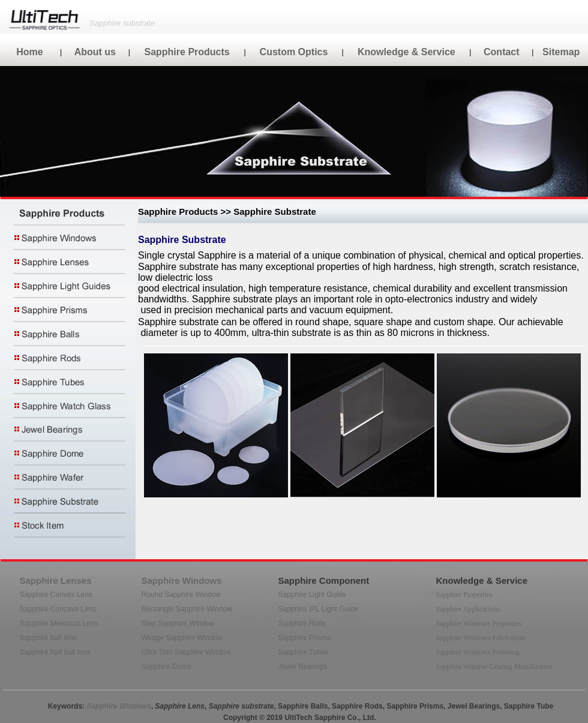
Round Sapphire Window (181, 595)
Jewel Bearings (303, 667)
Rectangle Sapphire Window (187, 609)
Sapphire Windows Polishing (478, 652)
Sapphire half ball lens (55, 652)
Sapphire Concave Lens (58, 609)
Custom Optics (294, 52)
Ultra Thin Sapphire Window (186, 652)
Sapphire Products (187, 52)
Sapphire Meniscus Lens (59, 623)
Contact (502, 52)
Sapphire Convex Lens (56, 595)
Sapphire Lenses (56, 580)
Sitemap (561, 52)
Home (29, 52)
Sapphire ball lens (48, 638)
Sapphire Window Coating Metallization (494, 667)
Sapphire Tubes (304, 652)
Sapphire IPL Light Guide (319, 609)
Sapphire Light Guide (312, 595)
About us (95, 52)
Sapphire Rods (302, 623)
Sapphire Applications (468, 609)
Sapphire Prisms (305, 638)
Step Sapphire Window (178, 623)
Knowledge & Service (406, 52)
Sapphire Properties (464, 595)
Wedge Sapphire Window (182, 638)
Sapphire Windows (182, 580)
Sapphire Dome (166, 667)
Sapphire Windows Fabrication (481, 638)
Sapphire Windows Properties (479, 623)
